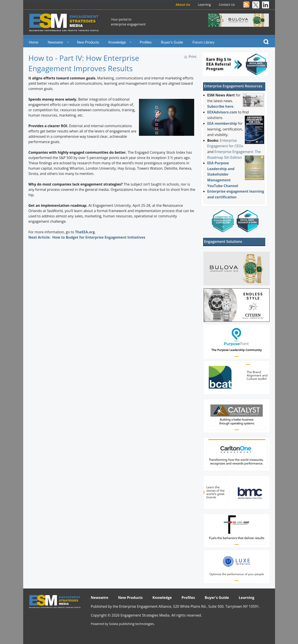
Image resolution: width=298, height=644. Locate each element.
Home (34, 42)
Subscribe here (220, 106)
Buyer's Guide (172, 42)
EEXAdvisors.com (222, 112)
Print (192, 57)
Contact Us (227, 5)
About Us (183, 5)
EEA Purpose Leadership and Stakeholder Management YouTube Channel (223, 174)
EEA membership (222, 123)
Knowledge (117, 42)
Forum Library (204, 42)
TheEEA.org (85, 232)
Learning (204, 5)
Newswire (55, 42)
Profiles (146, 42)
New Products (88, 42)
